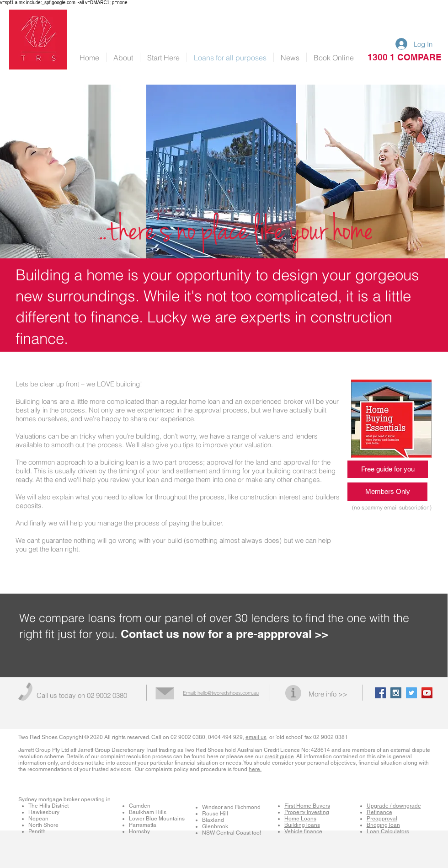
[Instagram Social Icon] (396, 693)
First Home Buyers (307, 806)
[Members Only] (387, 492)
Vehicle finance (303, 831)
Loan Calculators (388, 831)
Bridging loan (383, 825)
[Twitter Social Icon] (411, 693)
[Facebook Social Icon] (380, 693)
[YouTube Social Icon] (427, 693)
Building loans (302, 825)
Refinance (379, 812)
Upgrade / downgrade (394, 806)
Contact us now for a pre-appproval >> (225, 634)
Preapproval (382, 819)
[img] (221, 171)
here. (255, 769)
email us (256, 737)
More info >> (328, 694)
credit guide (279, 756)
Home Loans (300, 819)
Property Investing (307, 812)
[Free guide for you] (388, 469)
